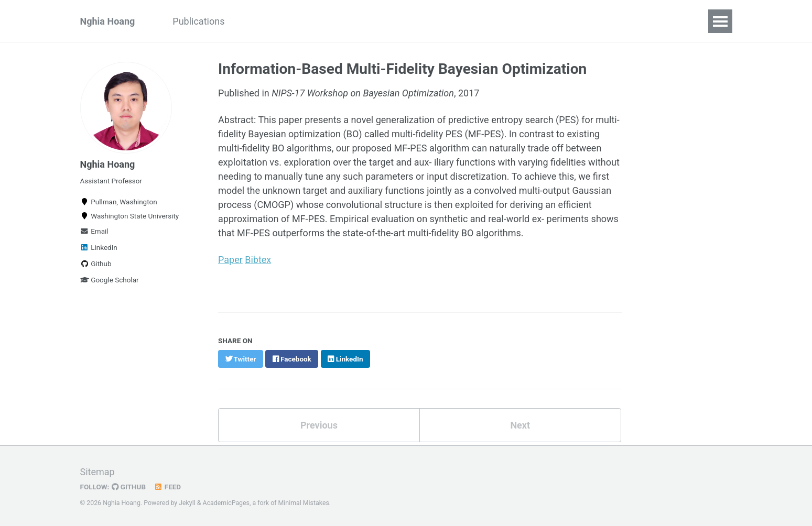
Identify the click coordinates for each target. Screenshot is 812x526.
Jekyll (187, 502)
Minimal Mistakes (304, 502)
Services (485, 21)
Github (96, 264)
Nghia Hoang (108, 21)
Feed (167, 486)
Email (94, 231)
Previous (319, 424)
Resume (432, 21)
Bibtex (258, 259)
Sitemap (98, 471)
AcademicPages (226, 502)
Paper (230, 259)
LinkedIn (99, 247)
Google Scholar (110, 280)
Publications (198, 21)
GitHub (129, 486)
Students (262, 21)
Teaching (319, 21)
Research (377, 21)
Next (520, 424)
